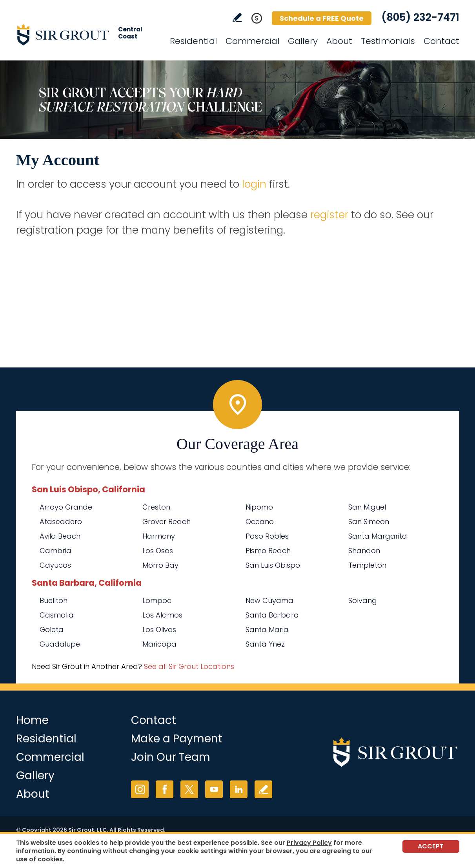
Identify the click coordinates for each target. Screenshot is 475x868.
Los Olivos (159, 630)
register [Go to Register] (329, 215)
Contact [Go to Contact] (441, 41)
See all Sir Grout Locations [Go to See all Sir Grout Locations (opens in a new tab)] (189, 666)
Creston (156, 507)
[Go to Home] (87, 35)
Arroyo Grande (66, 507)
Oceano (260, 522)
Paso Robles (267, 536)
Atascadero (61, 522)
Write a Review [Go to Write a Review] (237, 17)
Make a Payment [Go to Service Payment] (177, 739)
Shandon (364, 551)
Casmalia (57, 615)
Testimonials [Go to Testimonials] (388, 41)
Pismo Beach (268, 551)
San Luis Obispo (273, 565)
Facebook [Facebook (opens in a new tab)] (165, 789)
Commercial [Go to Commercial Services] (252, 41)
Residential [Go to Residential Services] (193, 41)
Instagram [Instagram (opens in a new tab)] (140, 789)
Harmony (159, 536)
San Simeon (369, 522)
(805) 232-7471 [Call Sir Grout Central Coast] (420, 17)
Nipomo (259, 507)
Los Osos (158, 551)
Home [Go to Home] (32, 720)
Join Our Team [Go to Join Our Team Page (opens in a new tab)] (171, 757)
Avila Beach (60, 536)
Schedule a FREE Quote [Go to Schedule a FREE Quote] (322, 18)
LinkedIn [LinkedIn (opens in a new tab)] (239, 789)
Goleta (52, 630)
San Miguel (367, 507)
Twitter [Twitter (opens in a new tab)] (189, 789)
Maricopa (159, 644)
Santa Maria (267, 630)
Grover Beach (167, 522)
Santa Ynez (265, 644)
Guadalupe (60, 644)
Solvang (363, 600)
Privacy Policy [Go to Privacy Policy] (309, 843)
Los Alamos (162, 615)
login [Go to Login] (254, 184)
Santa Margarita (378, 536)
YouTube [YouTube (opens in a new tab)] (214, 789)
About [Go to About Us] (339, 41)
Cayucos (55, 565)
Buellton (54, 600)
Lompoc (157, 600)
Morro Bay (160, 565)
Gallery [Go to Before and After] (303, 41)
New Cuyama (269, 600)
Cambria (56, 551)
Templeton (367, 565)
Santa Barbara (272, 615)
